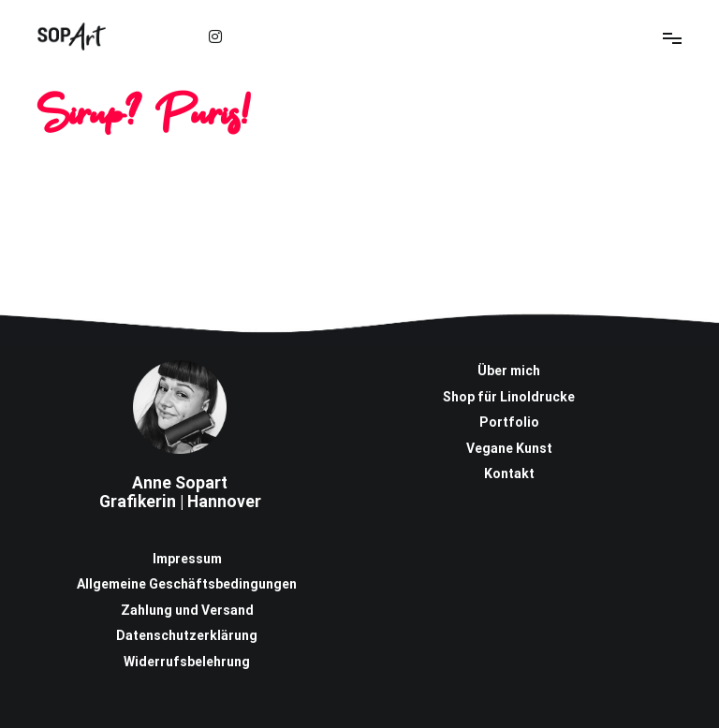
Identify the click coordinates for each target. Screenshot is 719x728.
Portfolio (509, 422)
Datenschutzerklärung (187, 635)
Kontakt (509, 473)
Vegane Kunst (509, 448)
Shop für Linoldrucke (509, 397)
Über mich (509, 371)
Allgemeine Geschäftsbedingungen (187, 584)
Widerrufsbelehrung (187, 662)
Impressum (187, 559)
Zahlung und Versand (187, 610)
